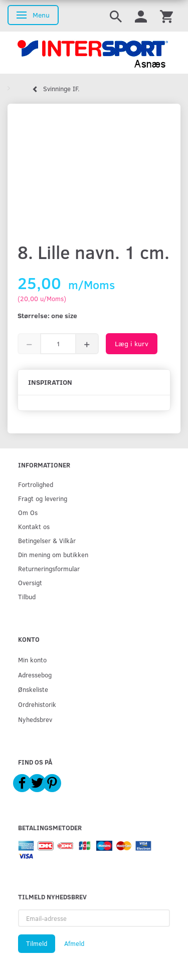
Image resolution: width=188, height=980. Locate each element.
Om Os (28, 512)
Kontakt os (34, 526)
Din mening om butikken (53, 554)
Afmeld (74, 943)
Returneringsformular (49, 568)
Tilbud (27, 596)
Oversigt (30, 582)
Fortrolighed (36, 484)
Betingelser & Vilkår (47, 540)
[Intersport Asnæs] (94, 53)
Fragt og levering (43, 498)
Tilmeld (37, 943)
